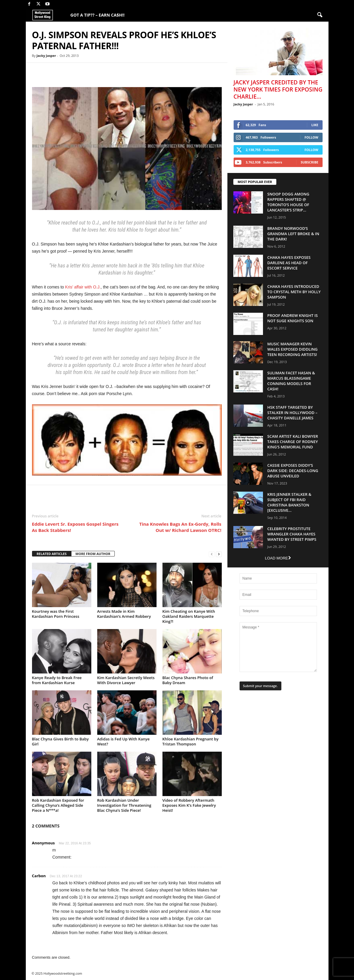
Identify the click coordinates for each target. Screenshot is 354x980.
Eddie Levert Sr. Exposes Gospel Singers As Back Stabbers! (75, 527)
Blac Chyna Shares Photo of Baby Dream (188, 680)
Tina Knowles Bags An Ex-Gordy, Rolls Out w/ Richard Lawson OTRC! (180, 527)
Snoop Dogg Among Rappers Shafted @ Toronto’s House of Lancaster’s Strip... (288, 202)
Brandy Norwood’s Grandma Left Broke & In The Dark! (293, 234)
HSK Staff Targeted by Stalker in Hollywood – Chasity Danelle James (292, 413)
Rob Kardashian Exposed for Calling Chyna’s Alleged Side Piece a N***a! (58, 805)
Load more (278, 558)
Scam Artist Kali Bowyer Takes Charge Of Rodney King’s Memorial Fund (293, 442)
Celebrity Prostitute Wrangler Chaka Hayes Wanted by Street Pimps (292, 534)
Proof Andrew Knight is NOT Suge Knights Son (293, 318)
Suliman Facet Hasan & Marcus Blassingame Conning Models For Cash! (291, 381)
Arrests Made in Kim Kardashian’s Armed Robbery (124, 614)
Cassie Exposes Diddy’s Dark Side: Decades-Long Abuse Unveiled (293, 471)
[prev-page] (212, 554)
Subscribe (309, 162)
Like (315, 125)
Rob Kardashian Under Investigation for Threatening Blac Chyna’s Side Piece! (124, 805)
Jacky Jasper (46, 56)
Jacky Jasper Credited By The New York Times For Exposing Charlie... (278, 89)
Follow (311, 137)
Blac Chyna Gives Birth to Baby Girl (60, 741)
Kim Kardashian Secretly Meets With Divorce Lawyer (126, 680)
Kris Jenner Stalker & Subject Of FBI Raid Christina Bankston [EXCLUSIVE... (290, 502)
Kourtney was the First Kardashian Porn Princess (56, 614)
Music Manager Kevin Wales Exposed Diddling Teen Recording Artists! (293, 349)
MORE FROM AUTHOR (93, 554)
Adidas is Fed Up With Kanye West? (123, 741)
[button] (320, 15)
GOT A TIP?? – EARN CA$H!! (97, 15)
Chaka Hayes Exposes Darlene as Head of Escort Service (289, 263)
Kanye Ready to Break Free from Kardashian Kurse (57, 680)
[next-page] (219, 554)
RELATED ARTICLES (52, 554)
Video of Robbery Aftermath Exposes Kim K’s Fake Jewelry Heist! (189, 805)
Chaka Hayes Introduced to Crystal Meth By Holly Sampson (294, 292)
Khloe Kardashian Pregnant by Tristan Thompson (190, 741)
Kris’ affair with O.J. (83, 287)
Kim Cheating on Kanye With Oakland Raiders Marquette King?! (189, 616)
